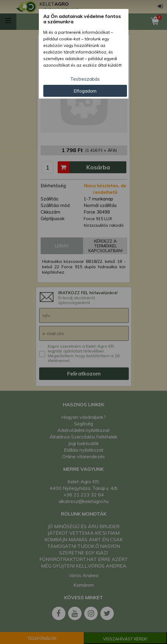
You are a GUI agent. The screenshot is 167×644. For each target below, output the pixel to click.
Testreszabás (85, 79)
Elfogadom (85, 91)
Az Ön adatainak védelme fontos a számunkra (82, 19)
